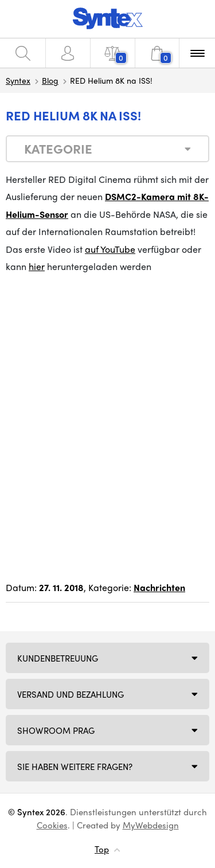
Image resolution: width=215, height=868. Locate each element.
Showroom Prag (56, 730)
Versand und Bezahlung (71, 694)
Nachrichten (159, 587)
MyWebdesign (151, 825)
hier (37, 266)
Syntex (18, 80)
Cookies (52, 825)
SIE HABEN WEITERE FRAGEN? (75, 767)
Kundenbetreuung (58, 658)
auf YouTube (110, 249)
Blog (50, 80)
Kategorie (58, 148)
